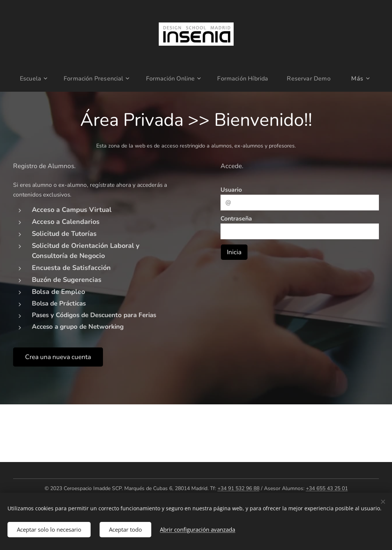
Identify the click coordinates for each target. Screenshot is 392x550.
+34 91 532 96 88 (238, 488)
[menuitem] (29, 79)
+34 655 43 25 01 (327, 488)
